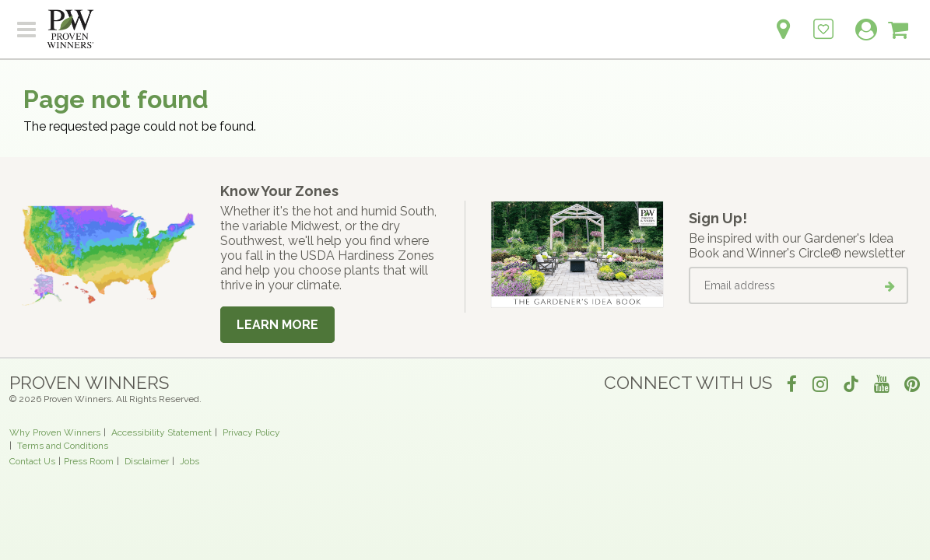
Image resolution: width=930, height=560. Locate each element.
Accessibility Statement (161, 432)
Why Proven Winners (55, 432)
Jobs (190, 461)
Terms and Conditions (63, 446)
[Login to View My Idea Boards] (823, 21)
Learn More (277, 325)
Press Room (89, 461)
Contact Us (32, 461)
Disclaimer (147, 461)
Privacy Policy (251, 432)
